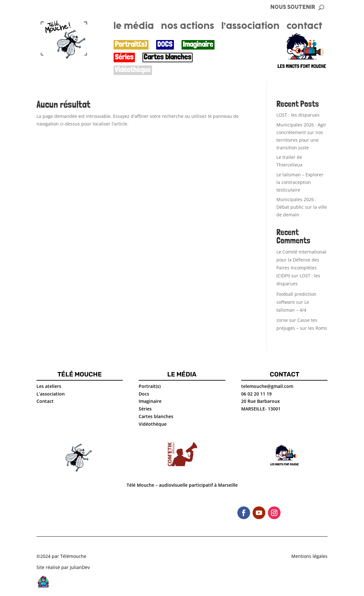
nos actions (188, 27)
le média (134, 27)
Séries (124, 57)
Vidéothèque (133, 70)
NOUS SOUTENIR (293, 7)
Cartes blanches (168, 57)
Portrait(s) (131, 44)
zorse (282, 320)
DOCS (165, 44)
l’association (250, 27)
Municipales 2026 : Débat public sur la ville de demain (302, 207)
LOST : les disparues (298, 115)
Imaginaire (198, 44)
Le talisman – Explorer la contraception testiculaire (300, 182)
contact (304, 27)
